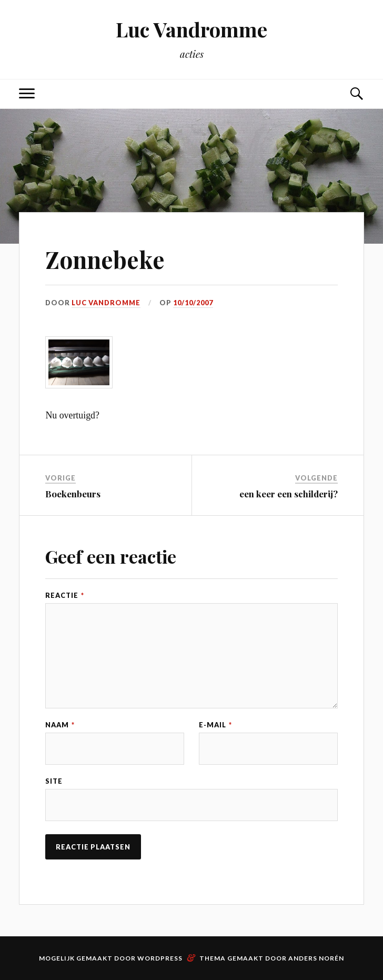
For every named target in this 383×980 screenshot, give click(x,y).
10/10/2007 (193, 303)
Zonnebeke (105, 259)
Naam (60, 725)
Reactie (65, 596)
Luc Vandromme (191, 29)
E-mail (215, 725)
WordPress (160, 958)
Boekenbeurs (73, 494)
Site (54, 781)
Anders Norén (316, 958)
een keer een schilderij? (289, 494)
